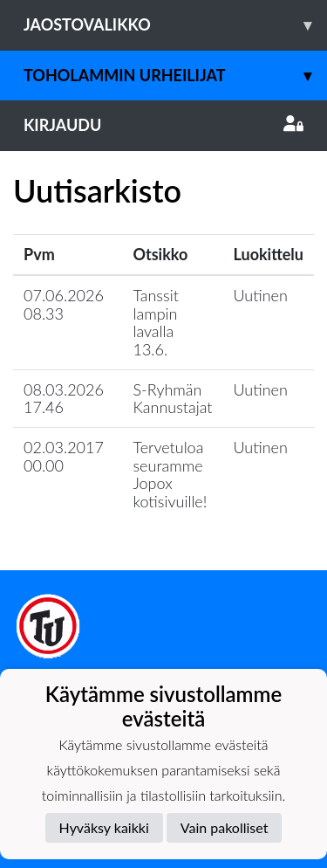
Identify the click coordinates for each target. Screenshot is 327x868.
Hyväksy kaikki (104, 827)
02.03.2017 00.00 (64, 456)
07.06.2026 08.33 (64, 304)
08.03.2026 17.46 (64, 399)
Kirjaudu (163, 125)
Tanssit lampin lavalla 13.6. (155, 322)
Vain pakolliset (225, 827)
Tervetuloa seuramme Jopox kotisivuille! (170, 474)
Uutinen (261, 295)
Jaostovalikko (175, 25)
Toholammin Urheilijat (175, 76)
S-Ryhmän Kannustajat (172, 399)
